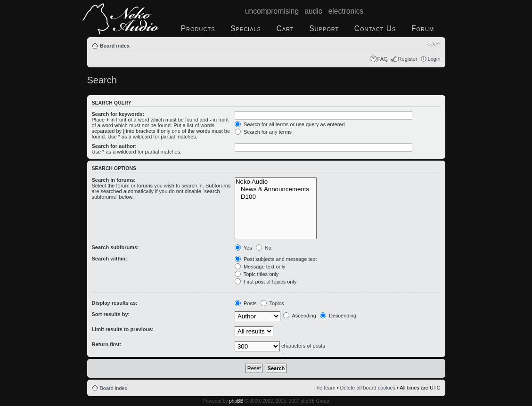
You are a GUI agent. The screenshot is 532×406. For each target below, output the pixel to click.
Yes (243, 248)
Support (324, 28)
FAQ (383, 59)
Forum (423, 28)
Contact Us (375, 28)
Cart (285, 28)
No (264, 248)
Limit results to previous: (123, 329)
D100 (276, 197)
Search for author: (114, 146)
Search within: (110, 259)
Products (198, 28)
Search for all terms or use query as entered (290, 124)
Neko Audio (276, 182)
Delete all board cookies (368, 388)
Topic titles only (257, 274)
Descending (338, 316)
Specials (246, 28)
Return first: (107, 344)
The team (324, 388)
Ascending (300, 316)
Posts (246, 303)
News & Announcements (276, 189)
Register (408, 59)
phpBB (236, 401)
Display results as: (115, 303)
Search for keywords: (118, 114)
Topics (272, 303)
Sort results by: (111, 314)
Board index (115, 46)
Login (434, 59)
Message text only (260, 267)
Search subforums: (115, 247)
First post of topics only (266, 282)
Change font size (434, 44)
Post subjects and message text (276, 259)
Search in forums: (114, 180)
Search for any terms (263, 132)
